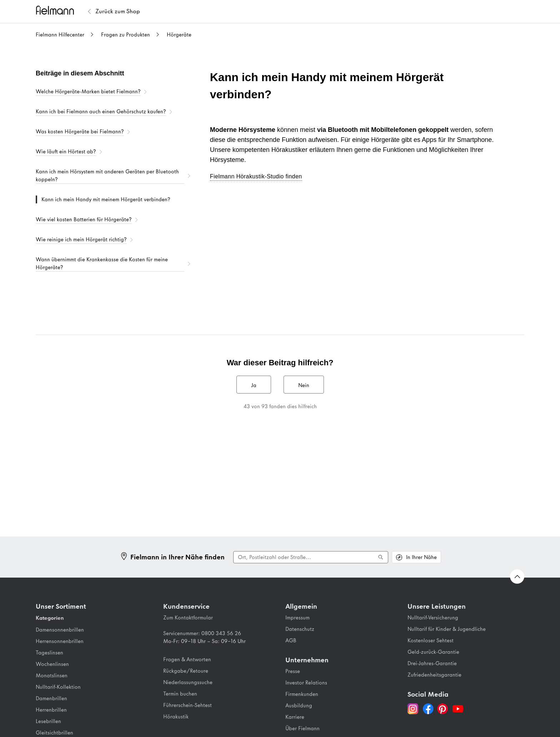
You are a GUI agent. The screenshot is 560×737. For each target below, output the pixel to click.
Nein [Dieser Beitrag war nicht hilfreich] (304, 385)
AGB (291, 640)
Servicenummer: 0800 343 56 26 (202, 633)
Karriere (295, 717)
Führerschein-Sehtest (187, 705)
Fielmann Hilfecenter (60, 35)
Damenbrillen (51, 698)
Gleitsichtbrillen (54, 733)
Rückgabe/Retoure (186, 671)
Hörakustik (176, 717)
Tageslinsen (49, 653)
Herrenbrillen (51, 710)
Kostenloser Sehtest (431, 640)
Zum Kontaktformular (188, 618)
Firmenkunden (302, 694)
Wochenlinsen (52, 664)
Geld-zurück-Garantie (433, 652)
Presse (293, 671)
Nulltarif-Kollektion (58, 687)
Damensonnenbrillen (60, 630)
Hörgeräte (179, 35)
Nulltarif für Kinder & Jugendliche (447, 629)
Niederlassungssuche (188, 682)
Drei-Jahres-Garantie (432, 663)
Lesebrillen (48, 721)
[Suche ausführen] (381, 557)
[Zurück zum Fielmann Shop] (118, 11)
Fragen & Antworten (187, 659)
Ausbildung (299, 706)
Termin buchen (180, 694)
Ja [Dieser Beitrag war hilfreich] (254, 385)
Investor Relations (306, 683)
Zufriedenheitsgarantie (434, 675)
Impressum (297, 618)
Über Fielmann (302, 728)
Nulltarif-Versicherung (433, 618)
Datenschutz (300, 629)
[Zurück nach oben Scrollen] (517, 577)
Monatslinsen (52, 676)
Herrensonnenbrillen (60, 641)
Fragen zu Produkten (126, 35)
